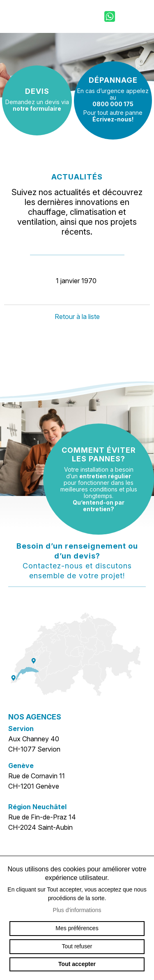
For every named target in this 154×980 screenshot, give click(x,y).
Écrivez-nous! (113, 119)
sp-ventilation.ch (35, 16)
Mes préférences (77, 928)
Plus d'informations (77, 910)
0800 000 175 (113, 104)
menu (140, 16)
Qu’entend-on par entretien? (99, 506)
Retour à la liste (77, 317)
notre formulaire (37, 108)
